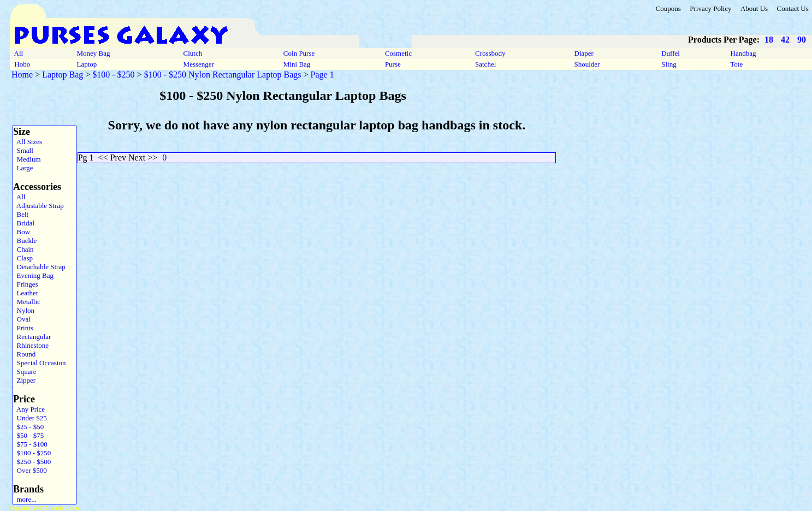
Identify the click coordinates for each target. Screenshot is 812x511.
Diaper (584, 53)
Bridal (24, 223)
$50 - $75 (28, 435)
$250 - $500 (32, 462)
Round (24, 354)
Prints (23, 328)
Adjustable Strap (38, 206)
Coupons (668, 8)
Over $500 (30, 470)
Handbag (743, 53)
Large (23, 168)
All (19, 53)
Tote (736, 64)
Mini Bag (297, 64)
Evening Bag (33, 275)
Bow (22, 232)
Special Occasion (39, 363)
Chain (23, 249)
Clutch (192, 53)
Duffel (671, 53)
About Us (754, 8)
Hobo (22, 64)
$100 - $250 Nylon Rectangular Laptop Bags (223, 75)
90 (802, 40)
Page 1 (322, 75)
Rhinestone (31, 345)
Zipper (24, 380)
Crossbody (490, 53)
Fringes (26, 284)
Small (23, 150)
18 (769, 40)
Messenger (198, 64)
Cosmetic (399, 53)
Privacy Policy (710, 8)
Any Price (29, 409)
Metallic (27, 302)
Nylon (24, 310)
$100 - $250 (113, 75)
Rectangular (32, 337)
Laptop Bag (63, 75)
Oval (22, 319)
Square (25, 372)
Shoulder (587, 64)
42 (785, 40)
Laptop (87, 64)
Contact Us (793, 8)
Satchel (486, 64)
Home (22, 75)
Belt (21, 214)
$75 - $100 (30, 444)
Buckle (25, 240)
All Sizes (28, 142)
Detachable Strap (39, 267)
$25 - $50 (28, 427)
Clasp (23, 258)
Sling (669, 64)
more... (25, 499)
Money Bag (93, 53)
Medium (27, 159)
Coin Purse (299, 53)
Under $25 (30, 418)
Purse (393, 64)
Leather (26, 293)
